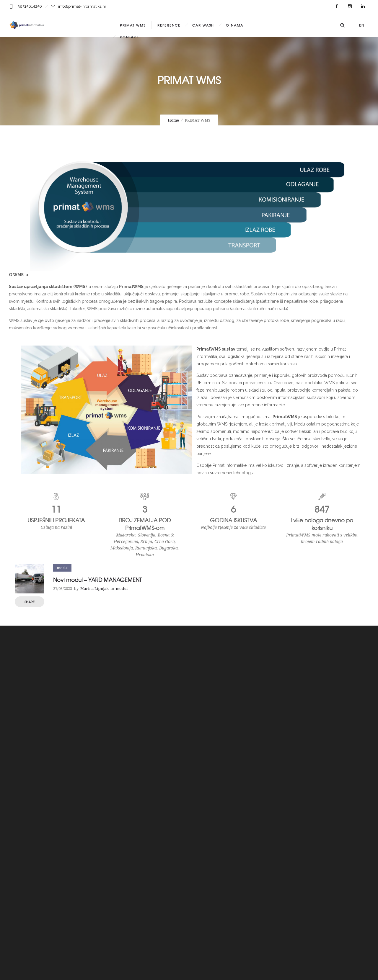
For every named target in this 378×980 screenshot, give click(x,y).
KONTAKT (129, 37)
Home (173, 120)
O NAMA (235, 25)
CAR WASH (203, 25)
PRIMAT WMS (133, 25)
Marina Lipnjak (94, 589)
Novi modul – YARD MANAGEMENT (97, 580)
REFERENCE (169, 25)
